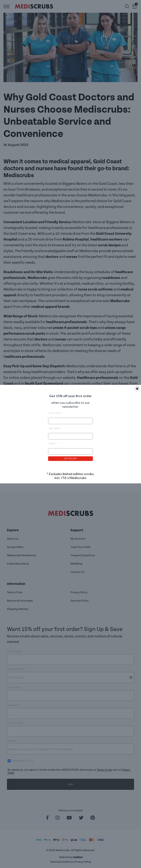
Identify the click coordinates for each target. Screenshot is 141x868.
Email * (53, 443)
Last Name (54, 428)
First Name (55, 413)
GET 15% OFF (70, 459)
